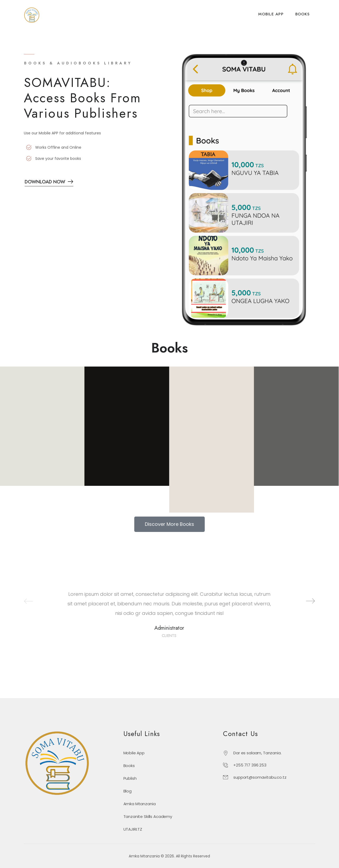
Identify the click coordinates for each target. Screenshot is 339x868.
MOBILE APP (271, 14)
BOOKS (302, 14)
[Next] (304, 601)
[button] (169, 524)
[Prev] (23, 601)
